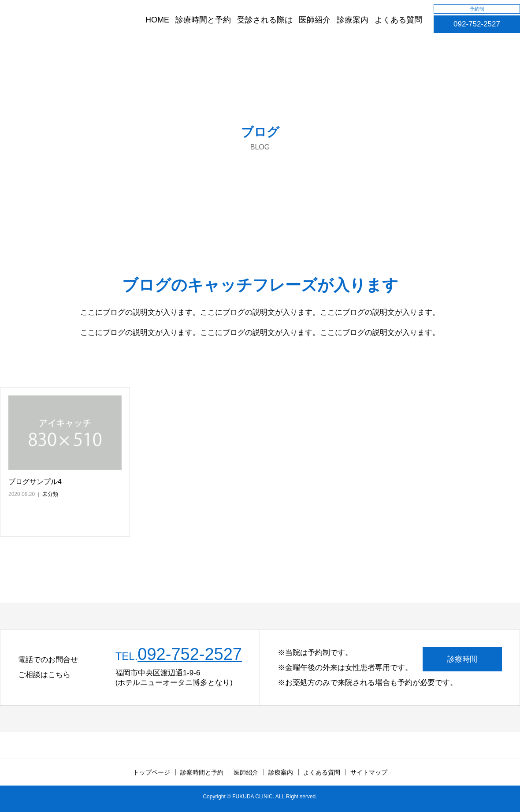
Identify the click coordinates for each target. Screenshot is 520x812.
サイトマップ (369, 772)
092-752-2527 (477, 24)
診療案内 (353, 20)
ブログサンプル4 (35, 482)
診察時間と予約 (202, 772)
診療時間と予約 (203, 20)
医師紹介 (315, 20)
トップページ (152, 772)
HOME (157, 20)
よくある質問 (398, 20)
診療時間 (462, 659)
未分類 (50, 494)
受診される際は (265, 20)
